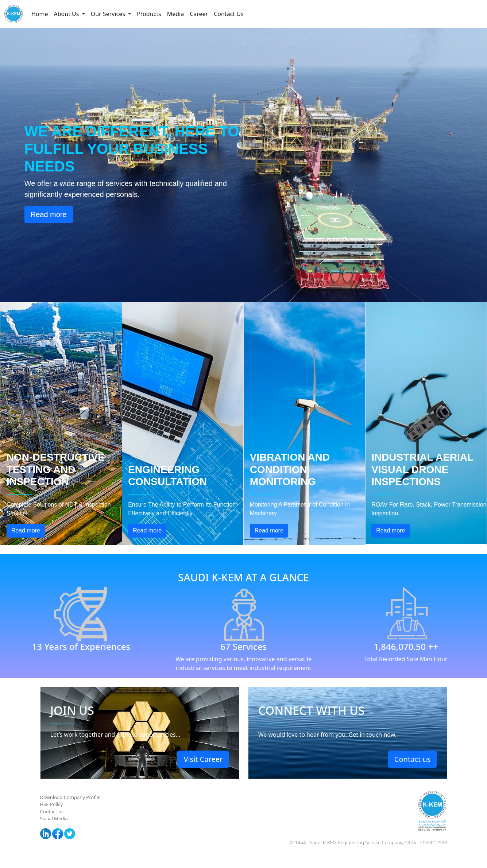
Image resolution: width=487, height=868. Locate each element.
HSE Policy (52, 804)
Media (175, 14)
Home (40, 14)
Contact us (413, 759)
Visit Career (203, 759)
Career (199, 14)
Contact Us (229, 14)
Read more (49, 214)
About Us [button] (67, 14)
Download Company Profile (70, 797)
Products (149, 14)
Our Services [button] (109, 14)
